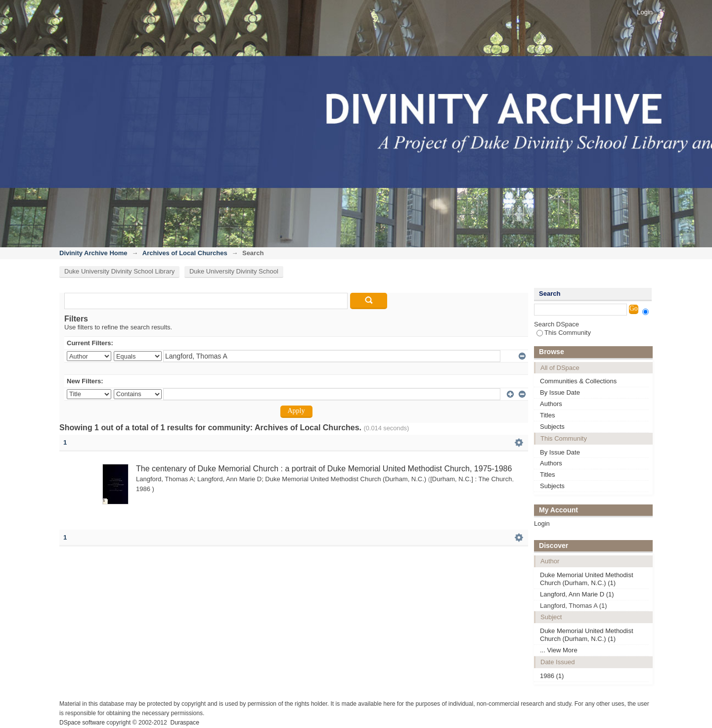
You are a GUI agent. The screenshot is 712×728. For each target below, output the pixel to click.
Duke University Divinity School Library (119, 271)
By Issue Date (560, 392)
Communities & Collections (578, 381)
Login (645, 12)
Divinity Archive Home (93, 253)
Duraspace (184, 723)
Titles (548, 415)
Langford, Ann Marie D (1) (577, 594)
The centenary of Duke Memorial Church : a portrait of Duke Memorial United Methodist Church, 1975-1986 (324, 469)
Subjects (552, 427)
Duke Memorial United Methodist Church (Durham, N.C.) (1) (587, 579)
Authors (551, 404)
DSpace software (82, 723)
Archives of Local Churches (185, 253)
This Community (564, 333)
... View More (559, 650)
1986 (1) (552, 676)
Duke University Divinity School (234, 271)
